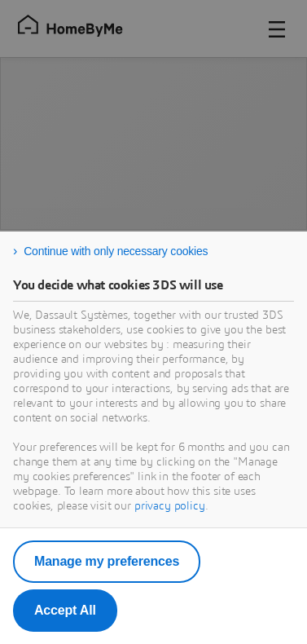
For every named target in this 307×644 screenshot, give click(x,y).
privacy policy (170, 506)
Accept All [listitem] (65, 610)
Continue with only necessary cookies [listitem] (116, 251)
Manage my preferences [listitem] (107, 561)
